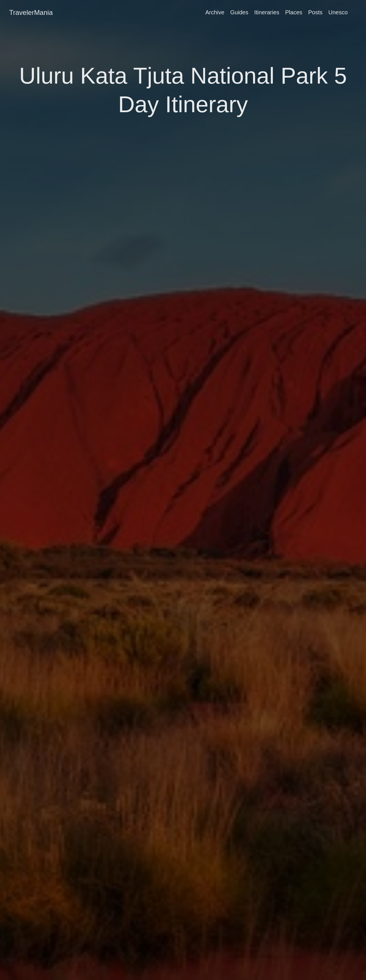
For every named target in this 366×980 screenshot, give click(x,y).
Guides (239, 12)
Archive (215, 12)
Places (294, 12)
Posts (315, 12)
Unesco (338, 12)
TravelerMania (31, 12)
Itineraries (267, 12)
